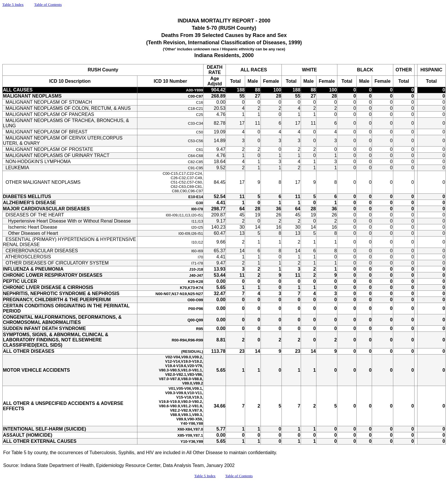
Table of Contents (48, 5)
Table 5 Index (13, 5)
